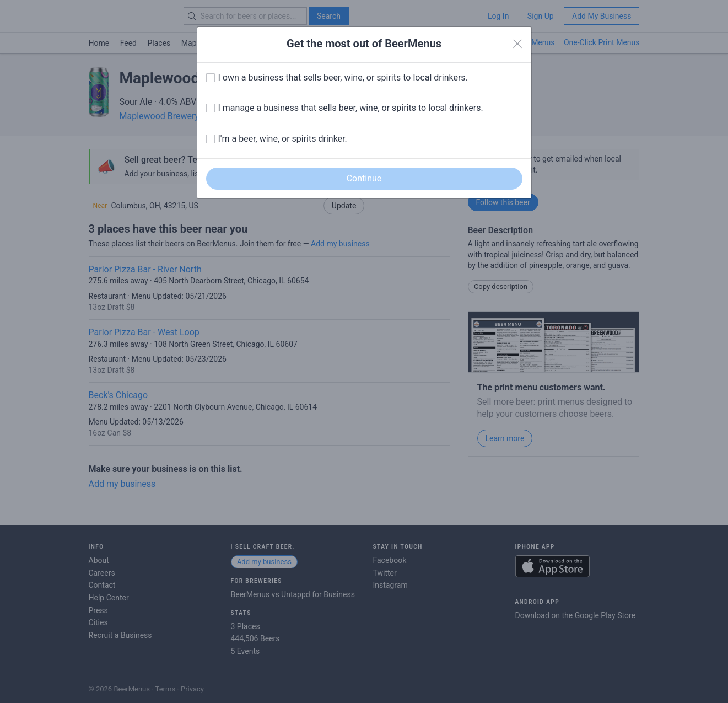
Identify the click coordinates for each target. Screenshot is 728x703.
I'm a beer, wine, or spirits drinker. (283, 139)
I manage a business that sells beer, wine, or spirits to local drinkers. (351, 108)
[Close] (517, 44)
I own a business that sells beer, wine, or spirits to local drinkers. (343, 77)
